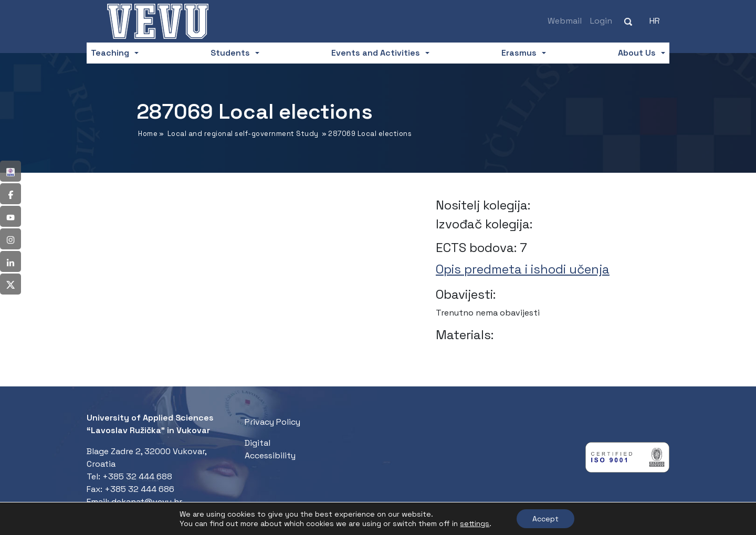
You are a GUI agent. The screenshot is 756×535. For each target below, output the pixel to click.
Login (601, 21)
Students (230, 53)
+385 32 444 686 (139, 489)
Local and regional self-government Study (243, 134)
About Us (637, 53)
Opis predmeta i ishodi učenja (523, 269)
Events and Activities (376, 53)
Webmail (565, 21)
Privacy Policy (272, 422)
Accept (545, 519)
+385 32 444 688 (137, 476)
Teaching (110, 53)
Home (148, 134)
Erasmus (519, 53)
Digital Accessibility (270, 449)
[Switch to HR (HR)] (655, 21)
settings (475, 523)
